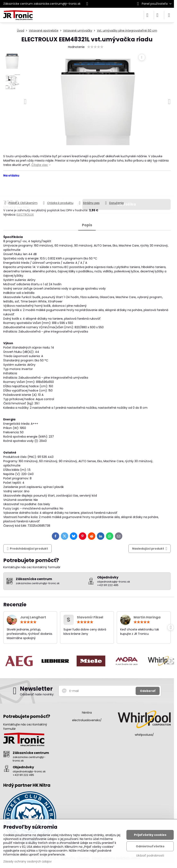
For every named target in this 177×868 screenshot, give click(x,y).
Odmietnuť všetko (150, 846)
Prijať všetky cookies (150, 835)
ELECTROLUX (25, 215)
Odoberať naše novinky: (37, 694)
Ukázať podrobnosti (150, 856)
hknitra (87, 713)
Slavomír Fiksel (90, 617)
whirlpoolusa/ (144, 735)
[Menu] (169, 15)
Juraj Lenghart (33, 617)
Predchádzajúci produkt (28, 549)
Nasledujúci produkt (150, 549)
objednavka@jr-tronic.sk (29, 771)
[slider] (95, 47)
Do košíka (127, 189)
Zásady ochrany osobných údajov (27, 861)
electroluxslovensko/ (87, 720)
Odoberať (148, 691)
